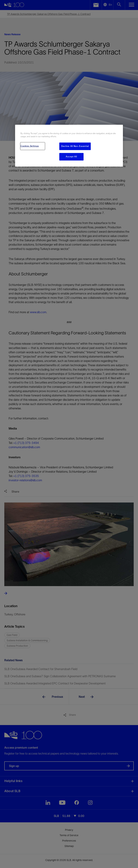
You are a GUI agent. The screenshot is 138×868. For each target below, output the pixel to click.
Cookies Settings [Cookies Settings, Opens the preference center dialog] (30, 146)
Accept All (71, 157)
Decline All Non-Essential (75, 146)
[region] (69, 146)
